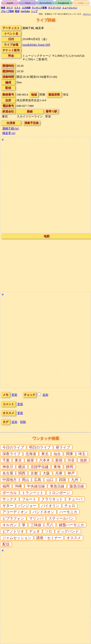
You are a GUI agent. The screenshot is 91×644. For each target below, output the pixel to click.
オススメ (74, 538)
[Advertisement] (45, 188)
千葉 (6, 460)
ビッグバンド (68, 531)
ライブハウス (55, 8)
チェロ (70, 506)
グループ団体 (7, 11)
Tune (28, 3)
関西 (22, 473)
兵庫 (59, 473)
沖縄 (18, 486)
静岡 (70, 467)
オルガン (10, 525)
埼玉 (82, 454)
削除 (23, 422)
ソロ (49, 531)
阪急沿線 (77, 486)
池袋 (83, 460)
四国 (62, 480)
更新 (14, 395)
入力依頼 (26, 8)
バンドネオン (43, 512)
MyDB (10, 3)
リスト (17, 8)
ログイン (87, 14)
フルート (29, 499)
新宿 (59, 460)
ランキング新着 (39, 8)
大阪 (46, 473)
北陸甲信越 (39, 467)
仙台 (57, 454)
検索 (3, 8)
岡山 (25, 480)
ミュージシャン (70, 8)
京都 (34, 473)
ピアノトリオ (13, 531)
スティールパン (61, 518)
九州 (75, 480)
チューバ (75, 499)
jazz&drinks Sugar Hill (36, 45)
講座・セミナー (49, 538)
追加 (45, 395)
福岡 (6, 486)
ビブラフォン (13, 518)
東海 (57, 467)
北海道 (31, 454)
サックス (10, 499)
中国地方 (10, 480)
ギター (8, 506)
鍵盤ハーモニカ (71, 525)
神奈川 (8, 467)
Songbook (63, 3)
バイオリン (50, 506)
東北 (45, 454)
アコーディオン (15, 512)
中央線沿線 (36, 486)
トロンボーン (59, 493)
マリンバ (36, 518)
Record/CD (45, 3)
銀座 (30, 460)
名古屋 (8, 473)
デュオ (34, 531)
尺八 (50, 525)
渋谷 (71, 460)
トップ (34, 11)
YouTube (25, 11)
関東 (70, 454)
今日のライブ (13, 447)
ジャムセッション (17, 538)
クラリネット (52, 499)
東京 (18, 460)
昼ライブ (63, 447)
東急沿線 (57, 486)
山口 (50, 480)
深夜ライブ (11, 454)
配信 (17, 11)
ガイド (10, 8)
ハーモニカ (68, 512)
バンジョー (27, 506)
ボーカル (10, 493)
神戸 (71, 473)
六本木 (45, 460)
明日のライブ (40, 447)
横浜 (22, 467)
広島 (38, 480)
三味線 (36, 525)
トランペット (33, 493)
